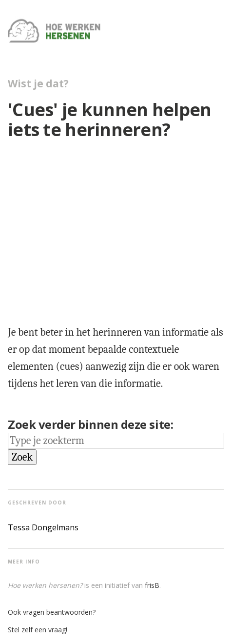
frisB (152, 585)
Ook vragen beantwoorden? (52, 612)
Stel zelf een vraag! (38, 630)
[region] (120, 229)
